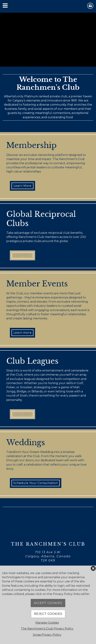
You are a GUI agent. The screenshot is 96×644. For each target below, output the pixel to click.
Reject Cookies (48, 614)
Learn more (23, 333)
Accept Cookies (48, 603)
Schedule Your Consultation (36, 483)
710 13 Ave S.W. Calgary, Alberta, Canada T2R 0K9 (48, 556)
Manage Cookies (47, 623)
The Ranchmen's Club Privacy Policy (47, 629)
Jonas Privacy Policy (47, 635)
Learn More (22, 186)
